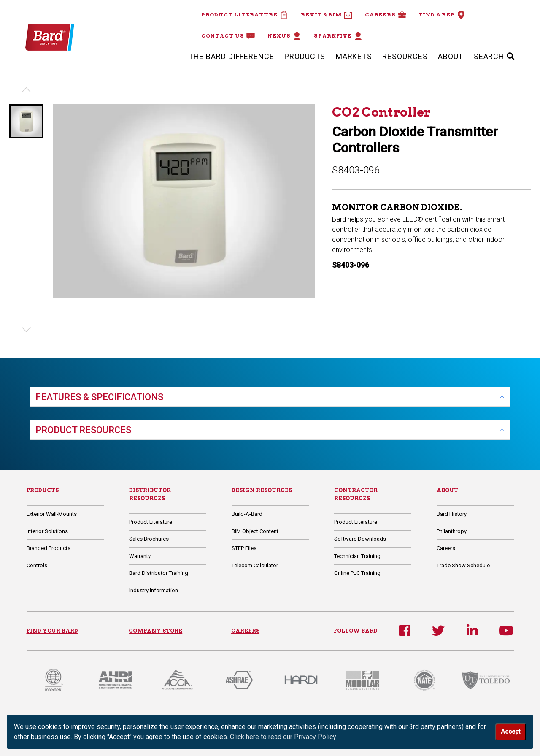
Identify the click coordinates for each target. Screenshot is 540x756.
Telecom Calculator (255, 565)
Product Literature (245, 15)
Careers (386, 15)
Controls (37, 565)
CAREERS (245, 631)
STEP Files (244, 548)
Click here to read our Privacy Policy (283, 737)
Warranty (140, 556)
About (451, 56)
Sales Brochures (149, 539)
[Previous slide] (26, 90)
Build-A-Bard (247, 514)
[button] (26, 121)
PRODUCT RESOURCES (83, 430)
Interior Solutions (47, 531)
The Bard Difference (231, 56)
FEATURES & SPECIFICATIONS (99, 397)
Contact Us (228, 36)
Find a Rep (442, 15)
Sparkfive (338, 36)
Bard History (452, 514)
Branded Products (49, 548)
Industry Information (154, 590)
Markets (354, 56)
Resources (405, 56)
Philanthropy (452, 531)
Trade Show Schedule (463, 565)
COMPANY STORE (155, 631)
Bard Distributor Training (159, 573)
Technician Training (357, 556)
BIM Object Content (255, 531)
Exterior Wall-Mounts (52, 514)
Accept (510, 732)
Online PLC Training (357, 573)
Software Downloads (360, 539)
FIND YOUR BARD (52, 631)
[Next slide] (26, 330)
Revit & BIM (327, 15)
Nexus (285, 36)
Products (305, 56)
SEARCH (494, 56)
